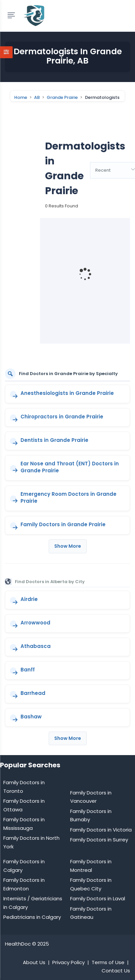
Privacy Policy (68, 962)
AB (37, 98)
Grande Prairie (62, 98)
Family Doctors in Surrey (99, 840)
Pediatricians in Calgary (32, 917)
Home (21, 98)
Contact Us (116, 971)
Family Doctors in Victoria (101, 830)
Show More (68, 546)
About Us (34, 962)
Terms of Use (108, 962)
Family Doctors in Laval (98, 898)
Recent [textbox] (103, 170)
